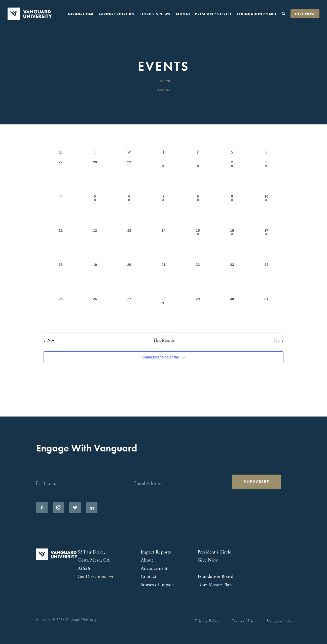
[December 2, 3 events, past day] (232, 177)
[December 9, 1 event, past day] (232, 211)
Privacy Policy (207, 621)
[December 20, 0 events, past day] (129, 279)
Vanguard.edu (279, 621)
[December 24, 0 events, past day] (266, 279)
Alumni (183, 14)
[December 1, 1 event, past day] (198, 177)
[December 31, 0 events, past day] (266, 313)
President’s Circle (214, 14)
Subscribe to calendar (161, 357)
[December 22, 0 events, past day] (198, 279)
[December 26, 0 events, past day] (95, 313)
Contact (149, 577)
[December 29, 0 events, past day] (198, 313)
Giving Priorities (117, 14)
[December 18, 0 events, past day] (61, 279)
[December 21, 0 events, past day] (163, 279)
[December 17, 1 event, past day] (266, 245)
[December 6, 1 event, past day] (129, 211)
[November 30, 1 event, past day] (163, 177)
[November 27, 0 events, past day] (61, 177)
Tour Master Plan (215, 585)
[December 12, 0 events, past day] (95, 245)
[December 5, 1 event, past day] (95, 211)
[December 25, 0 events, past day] (61, 313)
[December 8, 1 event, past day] (198, 211)
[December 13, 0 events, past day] (129, 245)
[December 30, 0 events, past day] (232, 313)
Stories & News (155, 14)
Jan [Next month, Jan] (279, 341)
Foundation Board (257, 14)
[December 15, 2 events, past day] (198, 245)
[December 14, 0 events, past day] (163, 245)
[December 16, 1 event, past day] (232, 245)
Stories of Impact (157, 585)
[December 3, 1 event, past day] (266, 177)
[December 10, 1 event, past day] (266, 211)
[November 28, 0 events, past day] (95, 177)
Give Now (305, 14)
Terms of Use (243, 621)
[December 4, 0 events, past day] (61, 211)
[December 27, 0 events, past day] (129, 313)
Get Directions (92, 577)
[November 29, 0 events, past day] (129, 177)
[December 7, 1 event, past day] (163, 211)
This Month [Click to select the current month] (164, 341)
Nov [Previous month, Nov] (49, 341)
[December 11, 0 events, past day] (61, 245)
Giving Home (81, 14)
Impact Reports (156, 552)
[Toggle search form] (283, 14)
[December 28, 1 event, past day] (163, 313)
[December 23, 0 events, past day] (232, 279)
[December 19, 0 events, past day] (95, 279)
